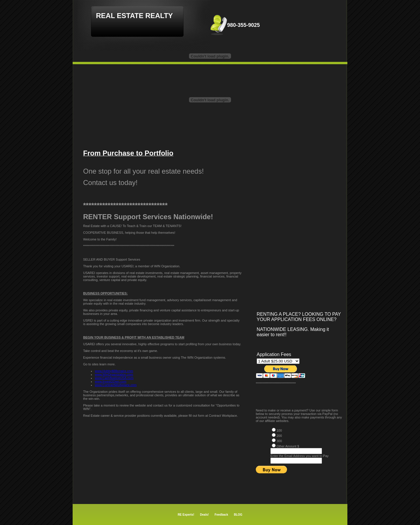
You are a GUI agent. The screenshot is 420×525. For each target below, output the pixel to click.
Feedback (221, 515)
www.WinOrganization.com (114, 374)
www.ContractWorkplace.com (116, 385)
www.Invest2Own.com (111, 381)
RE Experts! (186, 515)
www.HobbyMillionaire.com (114, 371)
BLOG (238, 515)
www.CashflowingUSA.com (114, 378)
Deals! (204, 515)
